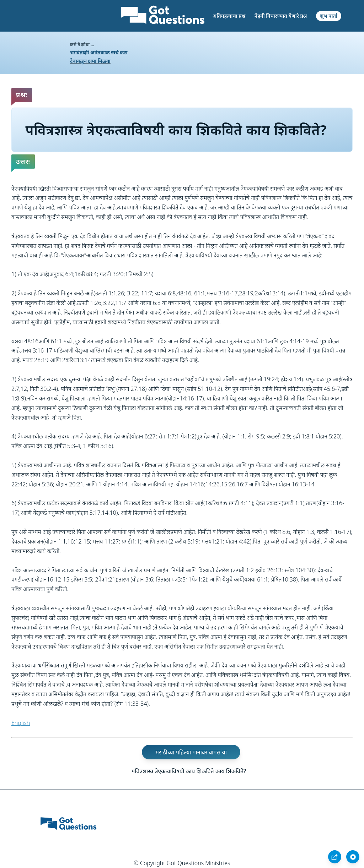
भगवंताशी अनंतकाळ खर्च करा (99, 52)
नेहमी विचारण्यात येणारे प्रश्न (281, 16)
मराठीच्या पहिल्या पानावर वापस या (191, 752)
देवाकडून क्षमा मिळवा (90, 61)
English (21, 723)
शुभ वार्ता (329, 16)
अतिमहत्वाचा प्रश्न (229, 16)
